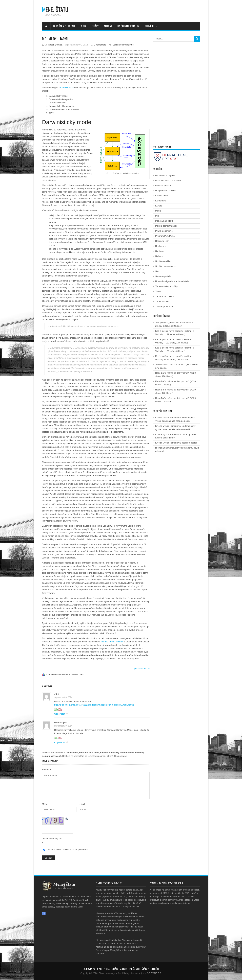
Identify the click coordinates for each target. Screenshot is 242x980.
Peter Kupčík (61, 722)
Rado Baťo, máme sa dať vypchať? (172, 373)
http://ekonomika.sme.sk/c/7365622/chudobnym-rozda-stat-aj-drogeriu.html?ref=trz (94, 705)
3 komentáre (100, 45)
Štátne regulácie (163, 276)
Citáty (95, 26)
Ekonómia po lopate (64, 26)
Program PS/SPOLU (165, 236)
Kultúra (159, 206)
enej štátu (55, 9)
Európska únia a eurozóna (168, 181)
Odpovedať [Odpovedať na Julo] (60, 714)
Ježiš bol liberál (189, 443)
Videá (83, 26)
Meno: (45, 804)
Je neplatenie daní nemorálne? (170, 365)
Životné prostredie (164, 306)
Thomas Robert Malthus (112, 642)
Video (158, 291)
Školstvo (159, 251)
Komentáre (161, 201)
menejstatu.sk (67, 88)
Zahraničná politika (164, 296)
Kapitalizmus (162, 196)
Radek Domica (55, 45)
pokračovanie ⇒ (142, 669)
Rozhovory (160, 246)
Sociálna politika (163, 261)
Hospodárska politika (165, 191)
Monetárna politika (164, 221)
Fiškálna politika (163, 186)
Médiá (158, 211)
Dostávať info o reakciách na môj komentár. (68, 849)
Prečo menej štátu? (128, 26)
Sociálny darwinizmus (123, 45)
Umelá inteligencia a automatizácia (172, 281)
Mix (157, 216)
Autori (108, 26)
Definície (149, 26)
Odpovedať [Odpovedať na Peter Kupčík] (60, 742)
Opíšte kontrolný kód (52, 839)
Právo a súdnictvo (164, 231)
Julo (57, 694)
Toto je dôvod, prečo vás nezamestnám (174, 323)
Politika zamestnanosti (166, 226)
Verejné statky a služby (166, 286)
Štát (157, 271)
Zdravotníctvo (162, 301)
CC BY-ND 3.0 (154, 973)
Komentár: (47, 770)
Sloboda (159, 256)
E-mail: (82, 804)
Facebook (44, 914)
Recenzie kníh (162, 241)
